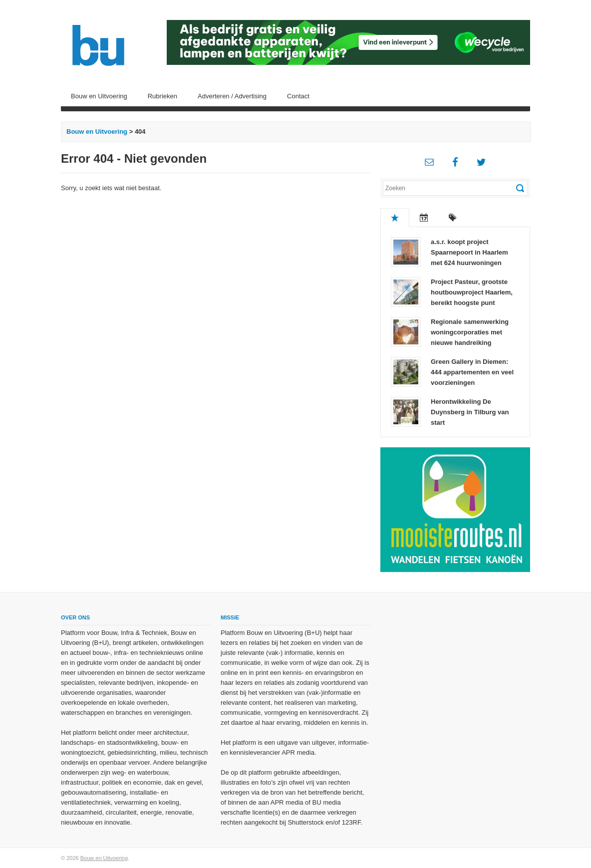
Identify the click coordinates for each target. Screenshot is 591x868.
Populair (395, 218)
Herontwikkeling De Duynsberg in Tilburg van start (470, 412)
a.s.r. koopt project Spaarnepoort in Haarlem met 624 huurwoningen (469, 252)
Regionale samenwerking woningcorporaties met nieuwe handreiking (470, 332)
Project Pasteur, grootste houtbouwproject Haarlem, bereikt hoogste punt (472, 292)
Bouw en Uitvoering (99, 96)
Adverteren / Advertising (232, 96)
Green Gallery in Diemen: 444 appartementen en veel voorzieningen (472, 372)
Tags (453, 218)
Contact (298, 96)
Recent (424, 218)
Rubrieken (162, 96)
